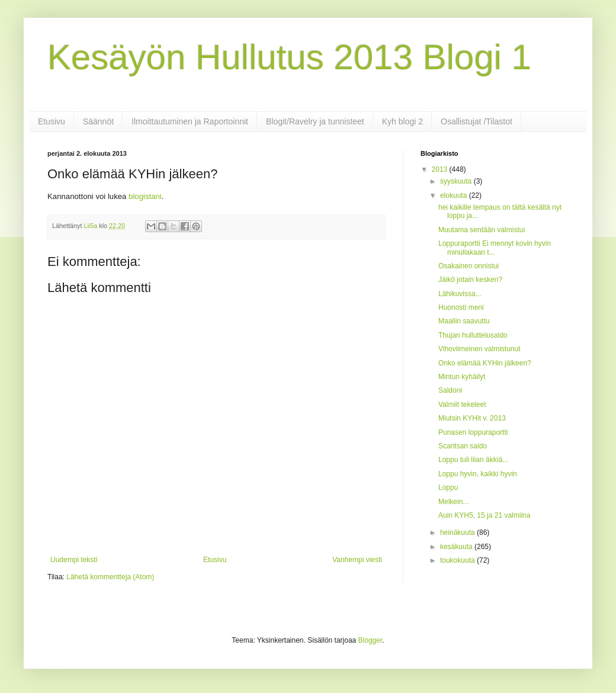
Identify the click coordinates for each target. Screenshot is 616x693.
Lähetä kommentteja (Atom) (110, 577)
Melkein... (453, 502)
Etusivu (52, 121)
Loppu (448, 487)
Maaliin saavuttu (464, 321)
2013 (441, 169)
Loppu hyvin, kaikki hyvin (478, 474)
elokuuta (455, 195)
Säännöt (98, 121)
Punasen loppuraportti (473, 432)
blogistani (145, 196)
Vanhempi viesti (357, 560)
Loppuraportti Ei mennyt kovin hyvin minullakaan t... (495, 248)
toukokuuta (458, 560)
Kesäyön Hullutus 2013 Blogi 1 (289, 57)
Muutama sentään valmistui (482, 230)
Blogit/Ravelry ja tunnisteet (315, 121)
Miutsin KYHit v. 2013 (472, 418)
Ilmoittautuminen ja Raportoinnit (190, 121)
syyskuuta (457, 181)
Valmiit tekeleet (462, 405)
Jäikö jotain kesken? (470, 280)
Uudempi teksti (74, 560)
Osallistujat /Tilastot (477, 121)
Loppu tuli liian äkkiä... (473, 460)
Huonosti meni (461, 307)
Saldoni (450, 390)
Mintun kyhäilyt (462, 377)
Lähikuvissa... (460, 294)
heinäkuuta (458, 532)
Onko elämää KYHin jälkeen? (485, 363)
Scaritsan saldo (463, 446)
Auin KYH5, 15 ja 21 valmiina (484, 515)
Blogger (370, 640)
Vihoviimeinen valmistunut (479, 349)
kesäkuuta (457, 547)
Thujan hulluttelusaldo (473, 335)
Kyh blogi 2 (402, 121)
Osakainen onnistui (469, 266)
